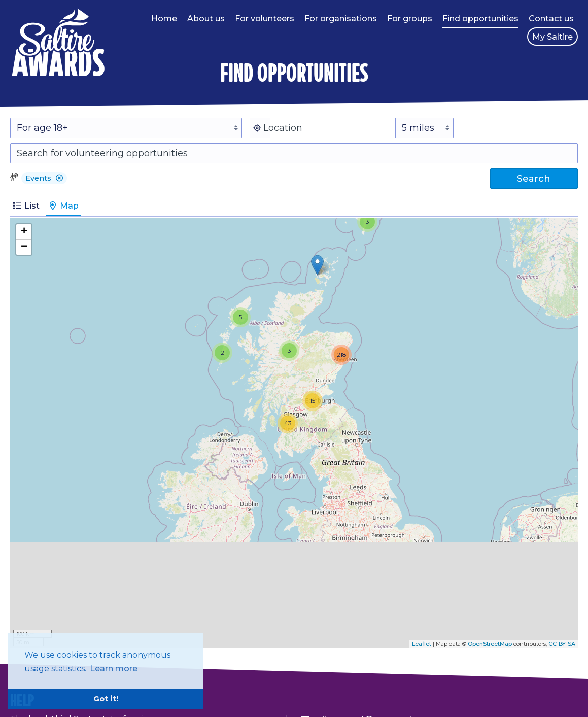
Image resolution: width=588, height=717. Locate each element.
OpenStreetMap (490, 644)
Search (534, 179)
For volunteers (265, 19)
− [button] (24, 247)
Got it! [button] (106, 699)
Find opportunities (480, 19)
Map (63, 206)
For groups (410, 19)
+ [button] (24, 232)
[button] (59, 178)
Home (164, 19)
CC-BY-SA (562, 644)
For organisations (341, 19)
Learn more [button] (114, 669)
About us (206, 19)
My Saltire (552, 37)
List (26, 206)
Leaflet (422, 644)
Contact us (551, 19)
